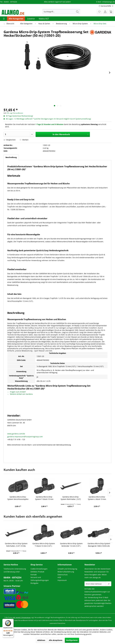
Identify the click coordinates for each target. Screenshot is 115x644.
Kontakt (34, 575)
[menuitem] (61, 12)
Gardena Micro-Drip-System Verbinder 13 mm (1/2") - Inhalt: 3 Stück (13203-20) (71, 545)
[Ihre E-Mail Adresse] (95, 584)
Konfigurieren (72, 640)
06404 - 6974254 (12, 578)
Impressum (62, 580)
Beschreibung (11, 157)
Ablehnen (41, 640)
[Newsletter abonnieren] (109, 584)
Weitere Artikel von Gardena (20, 394)
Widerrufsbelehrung (66, 572)
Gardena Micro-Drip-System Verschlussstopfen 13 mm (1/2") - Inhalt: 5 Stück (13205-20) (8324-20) (18, 498)
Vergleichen (10, 140)
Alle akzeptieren (56, 640)
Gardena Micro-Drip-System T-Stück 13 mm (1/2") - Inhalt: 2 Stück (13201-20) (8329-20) (44, 498)
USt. (8, 113)
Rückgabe (34, 583)
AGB (59, 577)
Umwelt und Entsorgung (67, 569)
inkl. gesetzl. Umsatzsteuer (22, 617)
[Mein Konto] (105, 12)
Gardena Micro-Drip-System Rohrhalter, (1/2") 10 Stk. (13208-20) (71, 498)
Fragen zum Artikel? (17, 392)
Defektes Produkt (37, 572)
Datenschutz (63, 575)
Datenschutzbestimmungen (96, 592)
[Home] (4, 19)
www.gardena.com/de (16, 434)
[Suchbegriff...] (61, 12)
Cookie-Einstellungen (39, 569)
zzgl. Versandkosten (16, 113)
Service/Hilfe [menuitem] (105, 6)
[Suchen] (77, 12)
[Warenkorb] (111, 12)
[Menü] (12, 620)
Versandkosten (39, 617)
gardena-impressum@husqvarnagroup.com (25, 437)
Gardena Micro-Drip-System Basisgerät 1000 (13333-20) (99, 545)
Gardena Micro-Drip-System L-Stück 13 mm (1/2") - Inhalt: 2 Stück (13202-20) (97, 498)
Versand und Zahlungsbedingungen (40, 579)
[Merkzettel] (99, 12)
